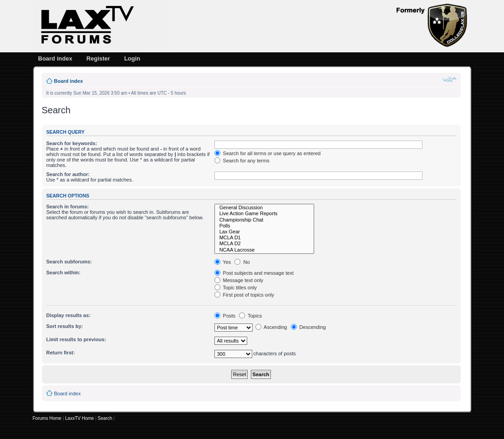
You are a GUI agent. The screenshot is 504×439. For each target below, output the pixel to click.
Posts (225, 316)
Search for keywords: (72, 143)
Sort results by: (65, 326)
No (242, 262)
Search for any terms (242, 161)
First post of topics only (244, 295)
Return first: (61, 353)
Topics (250, 316)
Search (105, 418)
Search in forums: (68, 207)
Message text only (239, 280)
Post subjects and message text (254, 273)
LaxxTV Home (79, 418)
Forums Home (47, 418)
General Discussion (265, 208)
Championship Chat (265, 220)
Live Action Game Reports (265, 214)
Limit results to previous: (76, 339)
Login (132, 58)
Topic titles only (236, 288)
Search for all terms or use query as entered (268, 153)
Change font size (450, 79)
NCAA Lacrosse (265, 250)
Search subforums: (69, 262)
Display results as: (69, 315)
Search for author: (68, 174)
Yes (223, 262)
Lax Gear (265, 232)
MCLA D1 (265, 238)
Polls (265, 226)
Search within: (64, 272)
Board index (55, 58)
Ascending (271, 327)
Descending (308, 327)
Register (98, 58)
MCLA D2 (265, 244)
